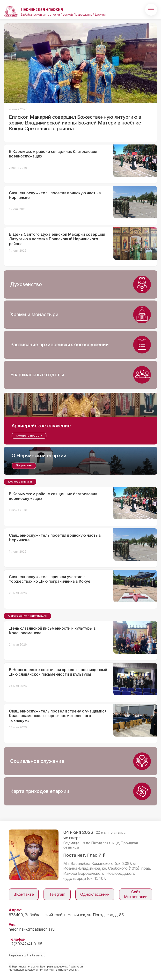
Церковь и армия (20, 482)
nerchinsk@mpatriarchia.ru (32, 929)
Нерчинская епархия (42, 9)
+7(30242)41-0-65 (26, 944)
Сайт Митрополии (136, 894)
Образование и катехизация (27, 616)
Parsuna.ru (39, 955)
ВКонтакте (24, 894)
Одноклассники (95, 894)
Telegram (57, 894)
